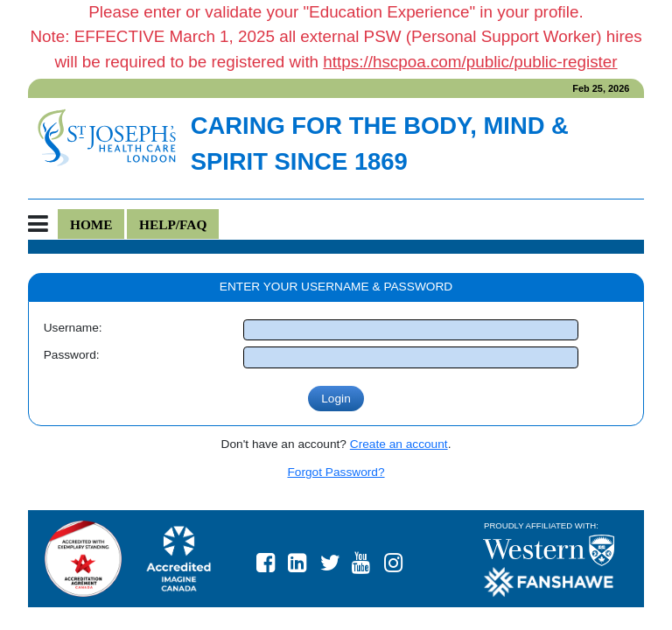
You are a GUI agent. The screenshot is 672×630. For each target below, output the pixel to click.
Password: (72, 355)
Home (91, 224)
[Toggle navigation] (43, 224)
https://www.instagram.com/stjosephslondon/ (401, 559)
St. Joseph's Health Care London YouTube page (368, 559)
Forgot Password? (336, 472)
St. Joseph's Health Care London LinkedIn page (304, 559)
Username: (73, 328)
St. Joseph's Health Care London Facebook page (273, 559)
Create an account (399, 444)
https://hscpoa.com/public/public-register (470, 62)
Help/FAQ (173, 224)
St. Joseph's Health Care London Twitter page (337, 559)
